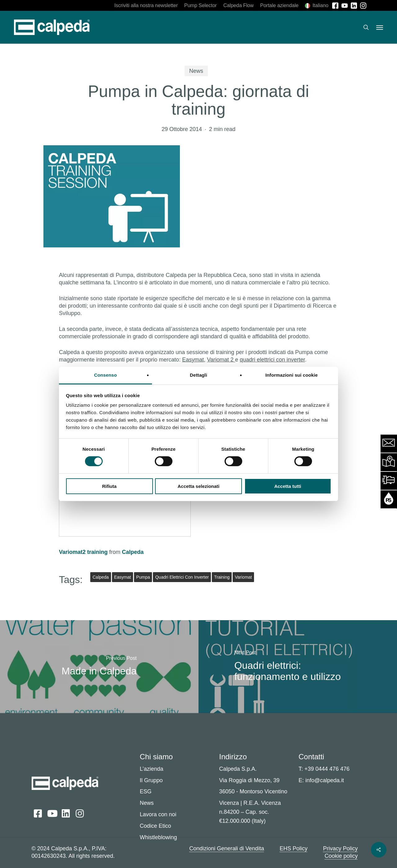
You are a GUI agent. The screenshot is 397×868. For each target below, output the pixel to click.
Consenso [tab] (105, 375)
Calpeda (133, 552)
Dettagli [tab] (198, 375)
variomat (243, 577)
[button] (380, 27)
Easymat (193, 360)
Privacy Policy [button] (340, 848)
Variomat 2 (221, 360)
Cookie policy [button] (341, 856)
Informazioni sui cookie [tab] (292, 375)
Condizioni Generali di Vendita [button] (227, 848)
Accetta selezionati (198, 486)
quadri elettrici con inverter (272, 360)
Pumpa (143, 577)
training (222, 577)
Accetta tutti (288, 486)
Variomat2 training (83, 552)
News (196, 71)
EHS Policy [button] (293, 848)
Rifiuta (109, 486)
